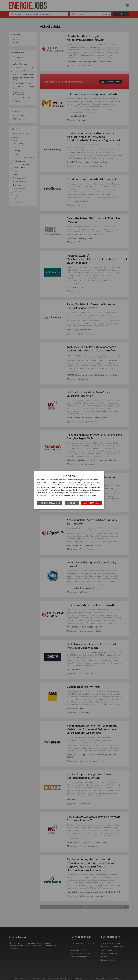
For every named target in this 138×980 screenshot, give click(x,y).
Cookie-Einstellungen (50, 503)
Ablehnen (72, 503)
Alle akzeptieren (91, 503)
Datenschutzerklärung (88, 495)
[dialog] (69, 490)
